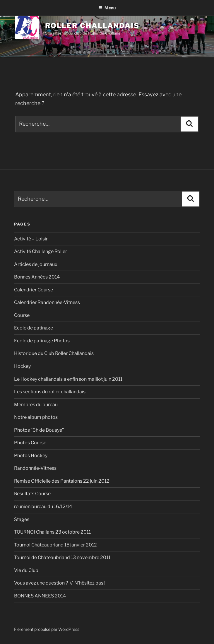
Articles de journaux (36, 264)
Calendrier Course (34, 290)
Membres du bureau (36, 405)
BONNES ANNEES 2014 (40, 596)
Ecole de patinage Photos (42, 341)
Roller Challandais (92, 26)
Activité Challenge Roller (41, 251)
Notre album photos (36, 417)
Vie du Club (26, 570)
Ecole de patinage (34, 328)
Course (22, 315)
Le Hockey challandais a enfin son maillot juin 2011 (68, 379)
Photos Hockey (31, 456)
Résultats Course (32, 494)
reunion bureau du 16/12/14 (43, 507)
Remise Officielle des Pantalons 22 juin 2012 (62, 481)
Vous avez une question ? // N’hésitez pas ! (60, 583)
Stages (22, 519)
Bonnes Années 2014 (37, 277)
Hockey (22, 366)
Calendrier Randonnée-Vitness (47, 302)
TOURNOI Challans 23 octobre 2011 (52, 532)
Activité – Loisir (31, 239)
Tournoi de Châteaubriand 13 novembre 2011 (62, 557)
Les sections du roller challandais (50, 392)
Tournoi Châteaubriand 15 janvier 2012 (55, 545)
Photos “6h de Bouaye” (39, 430)
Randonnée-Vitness (35, 468)
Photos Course (30, 443)
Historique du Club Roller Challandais (54, 353)
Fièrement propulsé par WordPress (47, 629)
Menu (107, 8)
